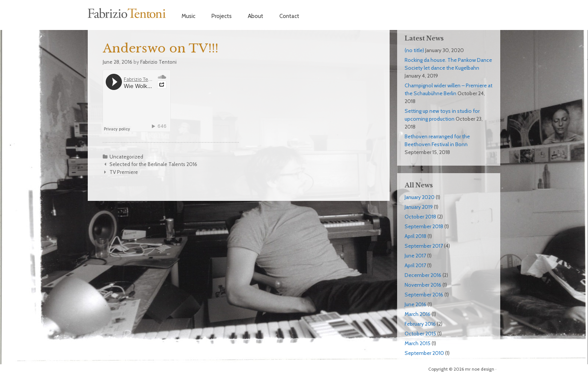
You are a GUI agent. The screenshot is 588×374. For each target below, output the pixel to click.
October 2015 (420, 334)
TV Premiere (124, 172)
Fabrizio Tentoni (127, 13)
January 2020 (420, 197)
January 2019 (419, 207)
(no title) (414, 50)
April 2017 (415, 265)
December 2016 (423, 275)
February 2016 (420, 324)
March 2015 (418, 343)
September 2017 (424, 246)
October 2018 (420, 217)
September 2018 (424, 226)
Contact (289, 16)
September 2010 (424, 353)
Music (188, 16)
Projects (222, 16)
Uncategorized (126, 157)
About (256, 16)
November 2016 (423, 285)
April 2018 (415, 236)
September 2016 (424, 295)
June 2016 (415, 304)
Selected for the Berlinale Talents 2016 (153, 164)
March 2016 (418, 314)
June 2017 (415, 256)
